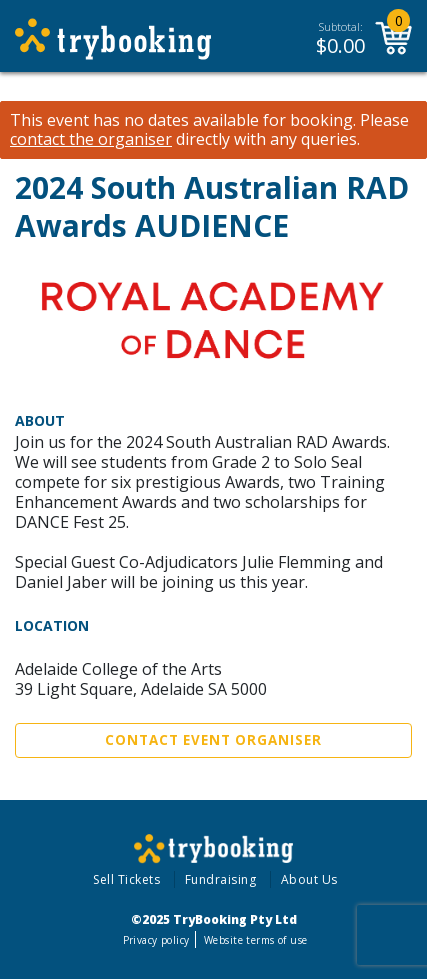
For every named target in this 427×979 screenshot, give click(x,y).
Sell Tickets (126, 879)
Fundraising (221, 879)
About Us (309, 879)
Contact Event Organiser (213, 740)
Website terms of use (255, 940)
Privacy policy (156, 940)
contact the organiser (91, 139)
